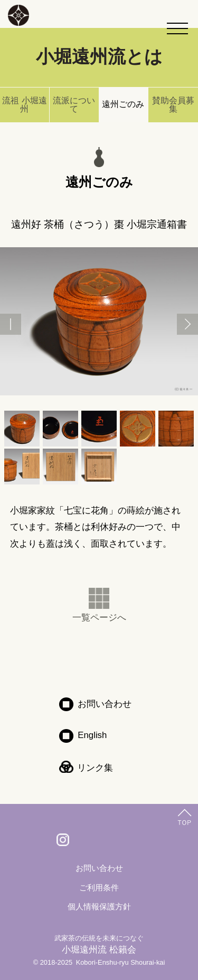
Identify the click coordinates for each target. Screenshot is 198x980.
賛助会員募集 (173, 105)
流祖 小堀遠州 (24, 105)
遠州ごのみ (123, 104)
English (92, 735)
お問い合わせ (105, 704)
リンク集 (95, 768)
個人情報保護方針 (99, 907)
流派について (74, 105)
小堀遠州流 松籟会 (99, 944)
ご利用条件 (99, 888)
